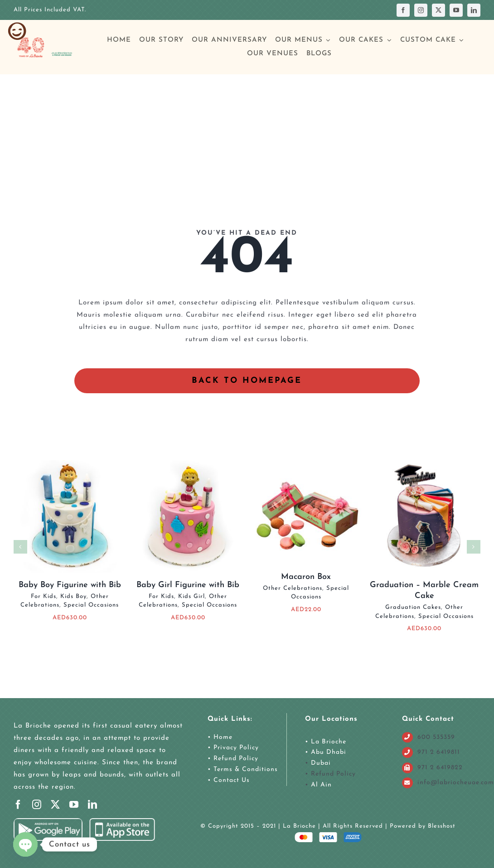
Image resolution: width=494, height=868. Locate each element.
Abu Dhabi (329, 752)
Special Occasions (91, 605)
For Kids (44, 596)
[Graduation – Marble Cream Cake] (424, 464)
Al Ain (321, 785)
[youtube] (456, 10)
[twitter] (438, 10)
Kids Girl (191, 596)
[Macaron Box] (306, 464)
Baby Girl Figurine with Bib (188, 585)
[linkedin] (474, 10)
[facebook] (403, 10)
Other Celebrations (293, 588)
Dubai (321, 763)
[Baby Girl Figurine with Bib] (188, 464)
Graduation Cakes (413, 607)
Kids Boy (73, 596)
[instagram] (421, 10)
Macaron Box (306, 577)
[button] (20, 547)
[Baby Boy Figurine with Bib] (70, 464)
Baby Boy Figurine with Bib (70, 585)
